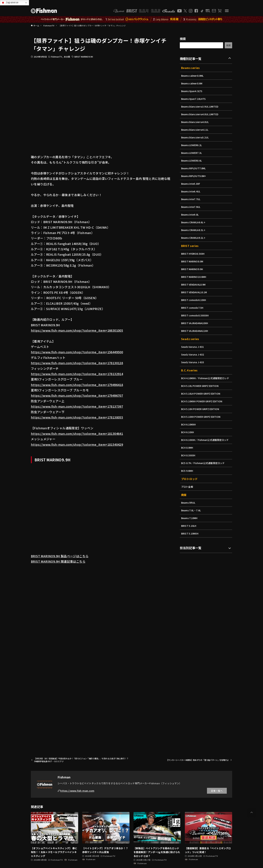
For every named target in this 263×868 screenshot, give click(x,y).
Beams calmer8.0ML (193, 76)
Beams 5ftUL (188, 503)
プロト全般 (187, 487)
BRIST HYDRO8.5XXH (193, 254)
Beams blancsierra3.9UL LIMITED (200, 107)
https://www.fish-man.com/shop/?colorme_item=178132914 (77, 374)
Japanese (10, 2)
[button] (252, 812)
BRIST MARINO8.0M (192, 261)
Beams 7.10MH (190, 518)
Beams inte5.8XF (191, 184)
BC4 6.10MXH (189, 424)
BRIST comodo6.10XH (194, 300)
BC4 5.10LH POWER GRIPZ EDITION (201, 394)
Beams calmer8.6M (192, 83)
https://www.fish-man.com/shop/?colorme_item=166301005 (77, 330)
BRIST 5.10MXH (190, 533)
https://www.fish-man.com (77, 791)
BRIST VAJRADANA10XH (195, 323)
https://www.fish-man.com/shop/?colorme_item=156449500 (77, 352)
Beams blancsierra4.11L (195, 130)
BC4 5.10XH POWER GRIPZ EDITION (201, 417)
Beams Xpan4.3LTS (192, 91)
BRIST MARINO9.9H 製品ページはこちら (60, 556)
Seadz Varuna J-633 (193, 362)
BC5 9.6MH (187, 471)
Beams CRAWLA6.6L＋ (194, 222)
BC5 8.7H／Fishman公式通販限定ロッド (203, 463)
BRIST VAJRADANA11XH (195, 331)
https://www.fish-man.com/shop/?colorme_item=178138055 (77, 417)
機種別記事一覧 (191, 59)
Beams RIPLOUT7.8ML (194, 168)
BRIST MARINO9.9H (84, 57)
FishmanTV (57, 57)
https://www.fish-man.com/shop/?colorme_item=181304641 (77, 433)
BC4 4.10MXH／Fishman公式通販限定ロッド (206, 378)
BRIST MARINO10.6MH (194, 277)
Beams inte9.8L (190, 215)
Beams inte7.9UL (191, 207)
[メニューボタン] (227, 11)
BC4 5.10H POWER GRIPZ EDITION (201, 409)
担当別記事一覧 (191, 548)
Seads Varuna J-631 (193, 347)
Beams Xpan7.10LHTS (194, 99)
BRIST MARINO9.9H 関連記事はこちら (58, 561)
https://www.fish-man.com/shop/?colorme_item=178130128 (77, 363)
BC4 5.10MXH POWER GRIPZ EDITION (202, 401)
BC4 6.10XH (188, 432)
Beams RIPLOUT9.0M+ (194, 176)
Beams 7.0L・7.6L (191, 510)
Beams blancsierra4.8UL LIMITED (200, 114)
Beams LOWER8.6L (192, 161)
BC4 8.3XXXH (188, 455)
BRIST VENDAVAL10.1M (194, 292)
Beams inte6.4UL (191, 191)
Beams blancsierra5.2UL (195, 137)
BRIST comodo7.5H (193, 308)
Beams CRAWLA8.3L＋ (194, 230)
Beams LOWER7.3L (192, 153)
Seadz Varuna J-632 (193, 354)
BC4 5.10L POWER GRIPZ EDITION (201, 386)
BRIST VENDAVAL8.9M (194, 285)
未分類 (67, 57)
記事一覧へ (217, 791)
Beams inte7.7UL (191, 199)
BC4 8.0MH (187, 448)
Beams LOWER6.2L (192, 145)
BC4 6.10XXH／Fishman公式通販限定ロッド (206, 440)
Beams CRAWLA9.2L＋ (194, 238)
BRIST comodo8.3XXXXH (195, 315)
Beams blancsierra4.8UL (195, 122)
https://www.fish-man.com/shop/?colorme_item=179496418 (77, 385)
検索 (183, 39)
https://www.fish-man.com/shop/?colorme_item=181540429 (77, 444)
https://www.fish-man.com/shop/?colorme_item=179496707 (77, 395)
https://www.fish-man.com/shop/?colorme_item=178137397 (77, 406)
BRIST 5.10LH (189, 526)
